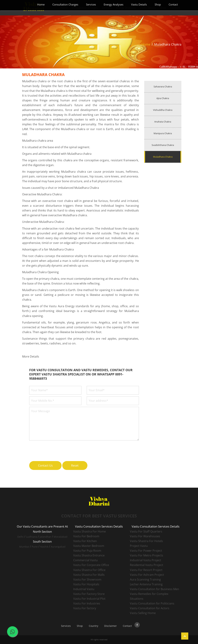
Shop (158, 4)
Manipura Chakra (163, 133)
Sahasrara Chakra (163, 87)
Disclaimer (111, 626)
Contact (173, 4)
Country (94, 626)
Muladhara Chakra (163, 157)
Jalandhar (45, 537)
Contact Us (45, 465)
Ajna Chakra (163, 98)
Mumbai (24, 547)
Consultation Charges (65, 4)
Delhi (20, 537)
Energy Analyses (114, 4)
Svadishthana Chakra (163, 145)
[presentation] (56, 449)
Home (41, 4)
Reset (75, 465)
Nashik (44, 547)
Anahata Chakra (163, 122)
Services (91, 4)
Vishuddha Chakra (163, 110)
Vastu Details (139, 4)
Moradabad (61, 537)
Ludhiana (32, 537)
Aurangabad (58, 547)
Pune (35, 547)
